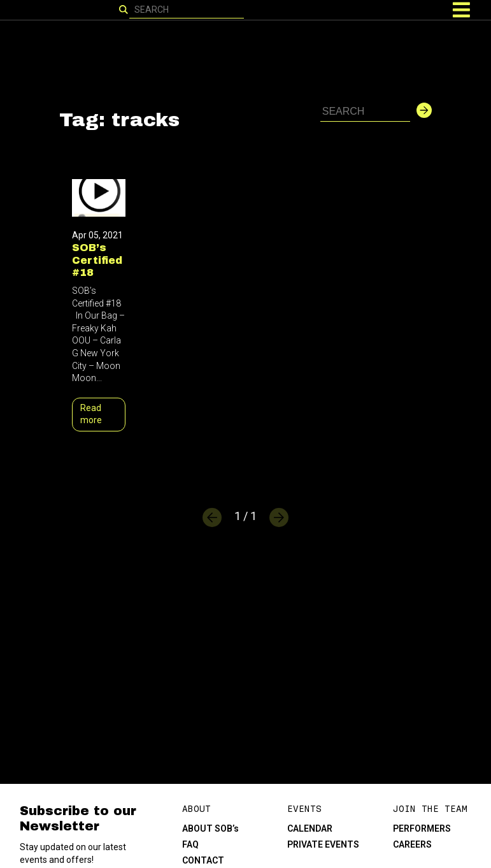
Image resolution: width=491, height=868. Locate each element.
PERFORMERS (422, 828)
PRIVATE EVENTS (323, 844)
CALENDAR (310, 828)
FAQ (190, 844)
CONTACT (203, 860)
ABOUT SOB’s (210, 828)
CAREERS (412, 844)
